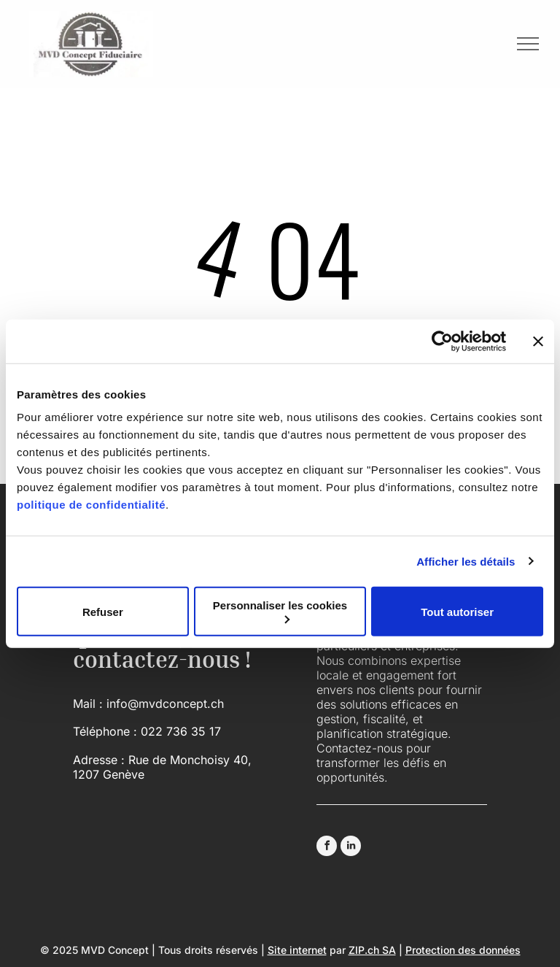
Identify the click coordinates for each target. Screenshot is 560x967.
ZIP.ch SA (372, 950)
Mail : (88, 704)
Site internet (297, 950)
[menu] (528, 44)
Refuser (103, 611)
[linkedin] (351, 848)
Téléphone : (105, 731)
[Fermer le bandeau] (538, 341)
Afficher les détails (466, 561)
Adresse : (99, 760)
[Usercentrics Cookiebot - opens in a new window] (442, 341)
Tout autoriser (457, 611)
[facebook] (327, 848)
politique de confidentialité (91, 505)
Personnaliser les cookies (280, 611)
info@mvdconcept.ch (165, 704)
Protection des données (463, 950)
